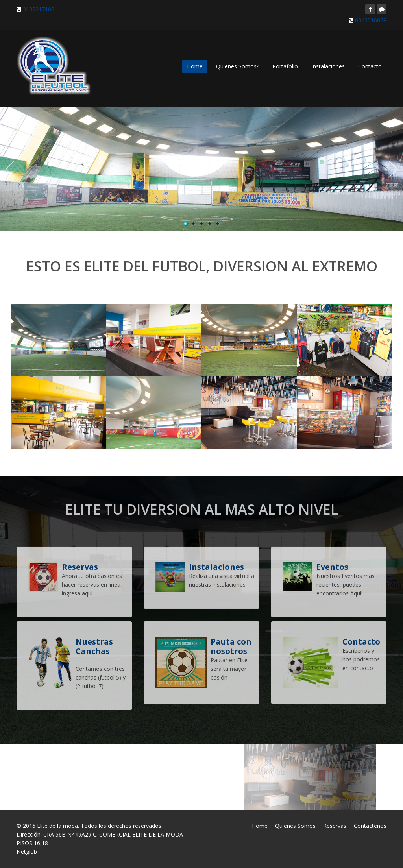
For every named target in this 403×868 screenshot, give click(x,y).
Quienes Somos (295, 826)
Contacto (370, 66)
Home (195, 66)
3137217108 (39, 9)
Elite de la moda (57, 826)
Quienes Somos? (238, 66)
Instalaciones (328, 66)
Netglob (27, 852)
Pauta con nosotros (231, 644)
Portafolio (285, 66)
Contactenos (370, 826)
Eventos (332, 564)
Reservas (335, 826)
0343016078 (371, 20)
